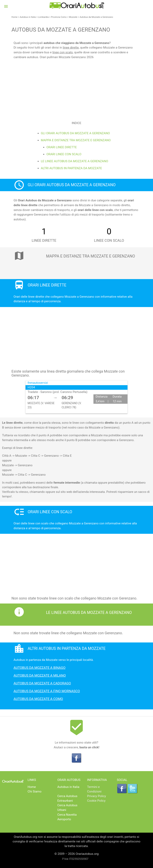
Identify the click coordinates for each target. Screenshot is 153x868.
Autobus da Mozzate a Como (38, 699)
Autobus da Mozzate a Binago (39, 668)
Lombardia (43, 17)
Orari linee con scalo (64, 154)
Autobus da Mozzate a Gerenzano (96, 17)
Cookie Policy (96, 801)
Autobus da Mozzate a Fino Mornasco (47, 691)
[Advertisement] (76, 88)
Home (15, 17)
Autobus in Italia (28, 17)
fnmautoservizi (38, 383)
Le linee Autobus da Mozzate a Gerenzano (75, 161)
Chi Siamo (35, 791)
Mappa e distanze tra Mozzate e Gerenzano (76, 140)
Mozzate (73, 17)
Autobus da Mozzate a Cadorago (42, 683)
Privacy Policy (97, 796)
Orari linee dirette (62, 147)
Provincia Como (59, 17)
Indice (76, 123)
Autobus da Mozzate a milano (40, 675)
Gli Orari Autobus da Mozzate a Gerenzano (75, 133)
